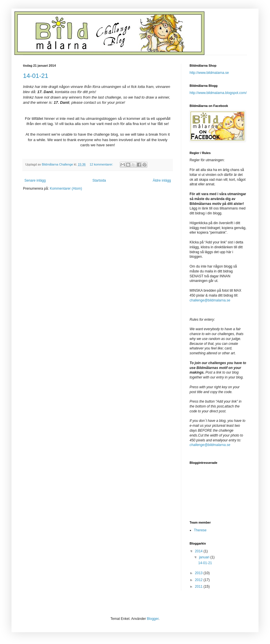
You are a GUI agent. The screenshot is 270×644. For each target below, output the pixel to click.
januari (205, 557)
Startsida (99, 180)
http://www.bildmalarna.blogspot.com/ (218, 93)
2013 (199, 573)
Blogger (153, 619)
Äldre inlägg (162, 180)
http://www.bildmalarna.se (209, 73)
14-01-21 (36, 76)
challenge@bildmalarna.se (210, 300)
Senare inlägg (35, 180)
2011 (199, 587)
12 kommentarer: (102, 164)
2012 (199, 580)
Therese (200, 530)
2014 (199, 551)
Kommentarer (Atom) (66, 189)
